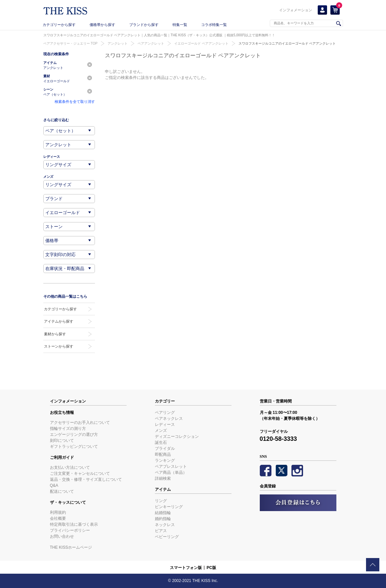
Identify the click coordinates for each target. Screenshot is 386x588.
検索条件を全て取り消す (75, 102)
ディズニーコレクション (177, 437)
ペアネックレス (169, 419)
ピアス (161, 531)
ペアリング (165, 413)
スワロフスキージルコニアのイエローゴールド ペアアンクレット (287, 43)
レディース (165, 425)
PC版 (211, 568)
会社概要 (58, 518)
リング (161, 501)
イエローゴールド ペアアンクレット (201, 43)
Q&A (54, 485)
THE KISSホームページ (71, 547)
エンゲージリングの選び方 (74, 435)
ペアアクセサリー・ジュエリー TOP (70, 43)
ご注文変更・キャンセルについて (80, 473)
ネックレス (165, 525)
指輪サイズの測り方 (68, 429)
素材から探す (55, 334)
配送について (62, 491)
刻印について (62, 441)
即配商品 (163, 454)
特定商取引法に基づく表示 (74, 524)
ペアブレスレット (171, 466)
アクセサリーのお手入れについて (80, 423)
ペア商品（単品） (171, 472)
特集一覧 (180, 25)
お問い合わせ (62, 536)
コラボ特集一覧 (214, 25)
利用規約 (58, 512)
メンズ (161, 431)
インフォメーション (296, 10)
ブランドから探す (144, 25)
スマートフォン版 (186, 568)
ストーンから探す (59, 346)
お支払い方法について (70, 467)
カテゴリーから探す (59, 25)
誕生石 (161, 442)
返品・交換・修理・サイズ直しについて (86, 479)
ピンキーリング (169, 507)
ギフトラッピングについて (74, 446)
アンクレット (118, 43)
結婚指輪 (163, 513)
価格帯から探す (102, 25)
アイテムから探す (59, 321)
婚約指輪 (163, 519)
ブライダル (165, 448)
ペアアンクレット (151, 43)
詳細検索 (163, 478)
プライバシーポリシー (70, 530)
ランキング (165, 460)
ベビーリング (167, 537)
